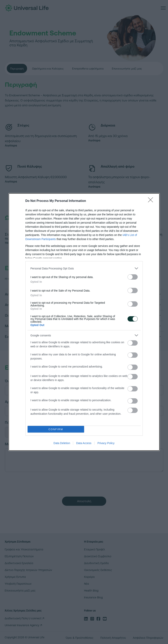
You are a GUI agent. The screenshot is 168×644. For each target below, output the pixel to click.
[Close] (152, 201)
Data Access (84, 443)
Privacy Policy (106, 443)
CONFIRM (56, 429)
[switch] (133, 277)
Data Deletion (62, 443)
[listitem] (84, 268)
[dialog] (84, 322)
